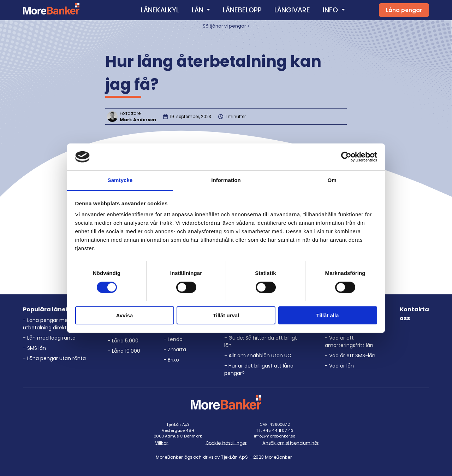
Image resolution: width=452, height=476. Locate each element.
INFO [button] (331, 10)
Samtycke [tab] (120, 180)
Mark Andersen (138, 120)
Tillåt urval (226, 315)
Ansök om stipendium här (291, 443)
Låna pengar (404, 10)
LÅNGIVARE (292, 10)
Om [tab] (332, 180)
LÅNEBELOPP (242, 10)
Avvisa (125, 315)
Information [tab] (226, 180)
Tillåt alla (328, 315)
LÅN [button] (198, 10)
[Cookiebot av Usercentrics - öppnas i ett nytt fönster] (346, 157)
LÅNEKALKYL (160, 10)
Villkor (161, 443)
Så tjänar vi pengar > (226, 26)
